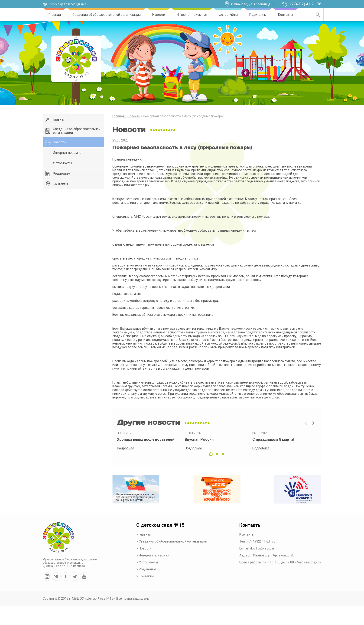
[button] (211, 454)
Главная (55, 15)
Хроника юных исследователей (146, 439)
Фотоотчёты (228, 15)
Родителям (258, 15)
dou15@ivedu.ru (262, 548)
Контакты (286, 15)
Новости (159, 15)
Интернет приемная (192, 15)
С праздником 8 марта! (273, 439)
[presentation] (306, 423)
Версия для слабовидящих (68, 4)
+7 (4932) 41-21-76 (305, 4)
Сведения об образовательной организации (107, 15)
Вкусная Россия (199, 439)
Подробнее (126, 448)
